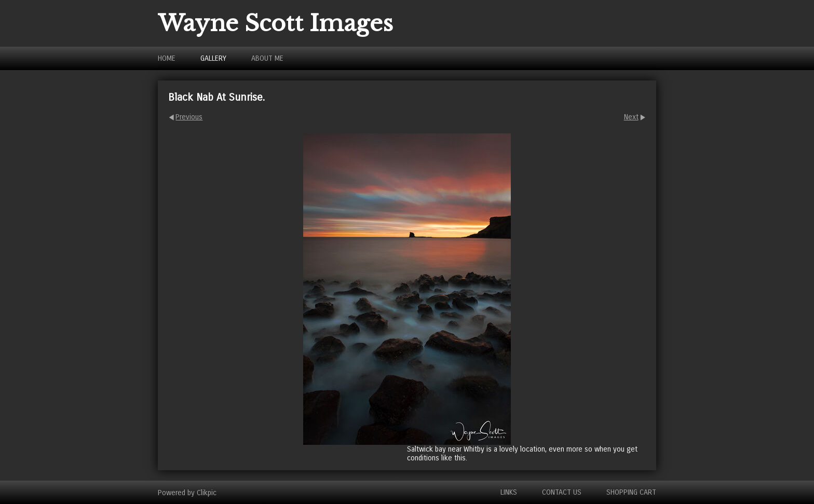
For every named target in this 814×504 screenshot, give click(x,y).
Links (509, 492)
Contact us (562, 492)
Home (167, 58)
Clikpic (207, 492)
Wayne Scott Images (275, 23)
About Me (267, 58)
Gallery (213, 58)
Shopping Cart (631, 492)
